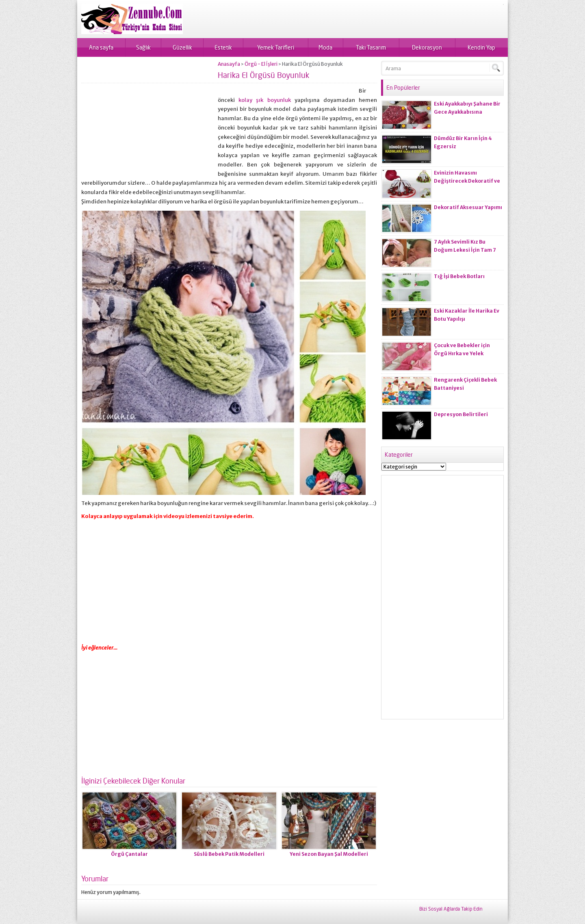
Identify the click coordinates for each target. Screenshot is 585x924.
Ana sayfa (101, 47)
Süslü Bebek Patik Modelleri (229, 854)
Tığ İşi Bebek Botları (459, 276)
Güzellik (182, 47)
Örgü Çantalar (129, 854)
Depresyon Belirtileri (461, 414)
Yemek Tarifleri (276, 47)
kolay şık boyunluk (264, 100)
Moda (325, 47)
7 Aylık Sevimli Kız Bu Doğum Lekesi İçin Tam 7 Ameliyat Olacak (465, 250)
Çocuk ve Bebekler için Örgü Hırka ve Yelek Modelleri (462, 353)
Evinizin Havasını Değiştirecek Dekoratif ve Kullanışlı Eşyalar (467, 181)
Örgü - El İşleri (261, 64)
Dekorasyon (427, 47)
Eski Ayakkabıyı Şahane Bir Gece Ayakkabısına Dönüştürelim (467, 112)
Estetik (223, 47)
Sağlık (143, 47)
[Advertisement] (149, 118)
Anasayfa (229, 64)
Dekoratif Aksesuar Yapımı (468, 207)
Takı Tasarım (371, 47)
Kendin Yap (481, 47)
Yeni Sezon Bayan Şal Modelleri (329, 854)
